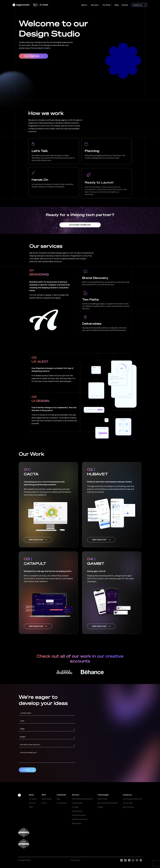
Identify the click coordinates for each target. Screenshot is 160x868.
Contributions (62, 803)
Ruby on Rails (102, 799)
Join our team (128, 803)
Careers (125, 5)
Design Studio (77, 803)
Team (31, 807)
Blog (117, 5)
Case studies (47, 799)
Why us (44, 803)
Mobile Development (80, 819)
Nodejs (100, 807)
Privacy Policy (76, 860)
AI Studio (75, 807)
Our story (32, 803)
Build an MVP (77, 823)
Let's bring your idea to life (132, 799)
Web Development (79, 815)
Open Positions (128, 807)
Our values (33, 799)
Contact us (139, 5)
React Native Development (108, 803)
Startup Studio (77, 811)
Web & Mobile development (82, 799)
